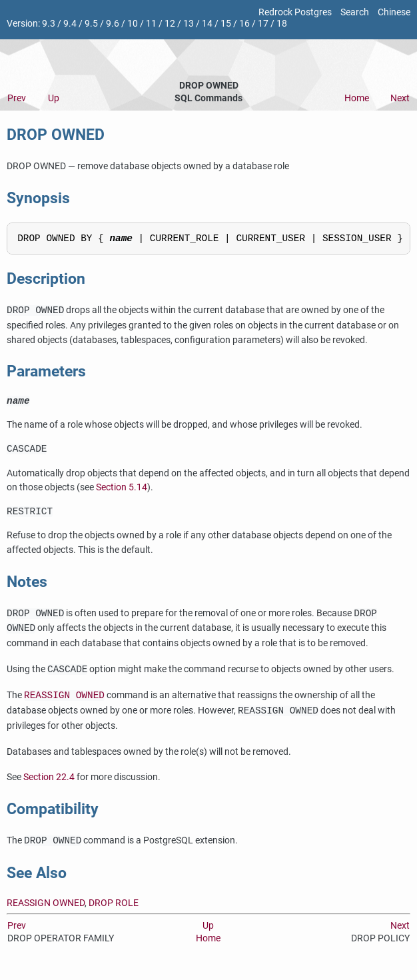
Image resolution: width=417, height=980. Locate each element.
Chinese (394, 12)
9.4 (70, 24)
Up (54, 98)
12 (170, 24)
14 (207, 24)
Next (400, 98)
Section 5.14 (122, 494)
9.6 (113, 24)
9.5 (91, 24)
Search (355, 12)
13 (189, 24)
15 (226, 24)
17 (263, 24)
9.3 (49, 24)
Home (357, 98)
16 (244, 24)
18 (282, 24)
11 (151, 24)
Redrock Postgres (295, 12)
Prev (17, 98)
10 (133, 24)
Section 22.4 (49, 786)
